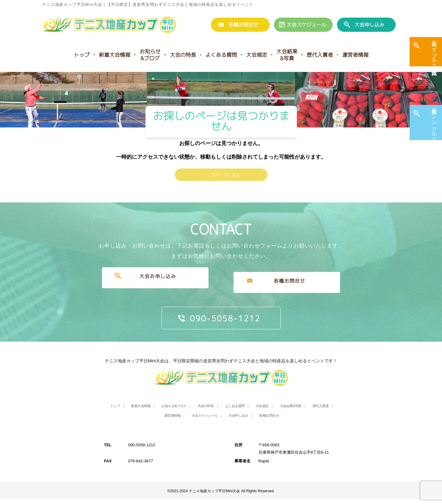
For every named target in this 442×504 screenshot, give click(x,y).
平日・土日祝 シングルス (434, 128)
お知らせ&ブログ (150, 55)
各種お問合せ (243, 25)
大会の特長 (183, 55)
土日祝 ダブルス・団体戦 (434, 58)
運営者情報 (355, 55)
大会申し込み (369, 25)
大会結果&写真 (287, 55)
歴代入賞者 (320, 55)
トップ (82, 55)
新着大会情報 (115, 55)
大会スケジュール (306, 25)
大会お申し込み (155, 291)
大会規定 (257, 55)
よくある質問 (221, 55)
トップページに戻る (221, 183)
